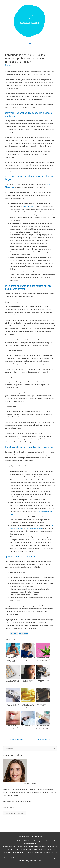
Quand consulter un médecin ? (21, 557)
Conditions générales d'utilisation (42, 841)
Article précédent (17, 739)
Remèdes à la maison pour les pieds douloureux (30, 447)
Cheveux (8, 65)
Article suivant (44, 739)
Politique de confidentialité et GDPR (17, 841)
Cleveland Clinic (30, 206)
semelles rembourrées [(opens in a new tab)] (34, 528)
